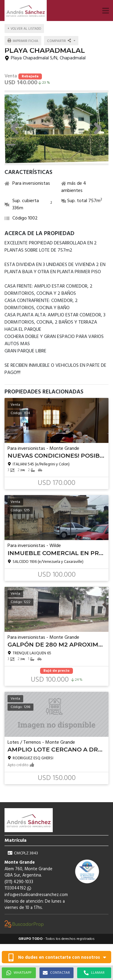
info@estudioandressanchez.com (36, 895)
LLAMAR (94, 973)
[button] (105, 10)
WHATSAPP (19, 973)
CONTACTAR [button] (56, 973)
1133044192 (18, 888)
